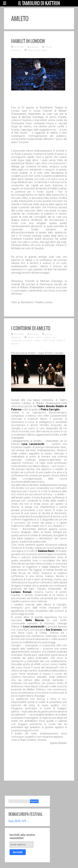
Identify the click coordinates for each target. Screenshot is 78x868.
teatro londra (41, 50)
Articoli (48, 47)
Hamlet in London (28, 41)
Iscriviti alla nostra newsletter (22, 836)
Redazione (34, 47)
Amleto (30, 50)
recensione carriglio (32, 340)
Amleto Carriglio (43, 337)
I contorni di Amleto (31, 328)
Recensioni (16, 50)
